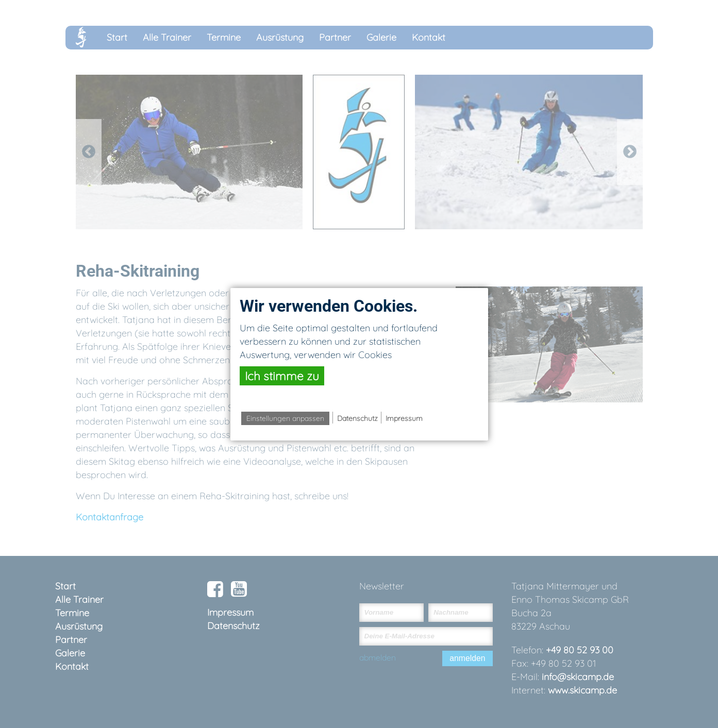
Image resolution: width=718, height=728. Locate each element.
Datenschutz (357, 418)
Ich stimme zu (282, 376)
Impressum (404, 418)
